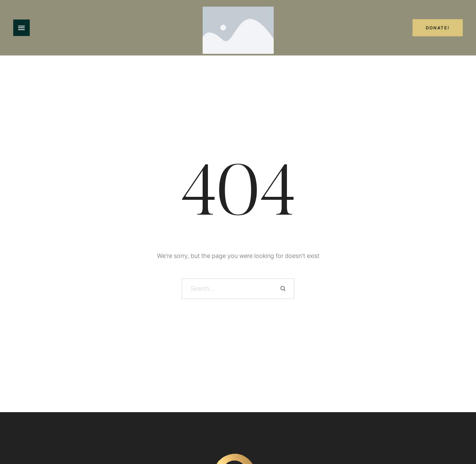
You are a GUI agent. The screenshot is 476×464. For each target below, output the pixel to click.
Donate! (438, 28)
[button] (458, 434)
